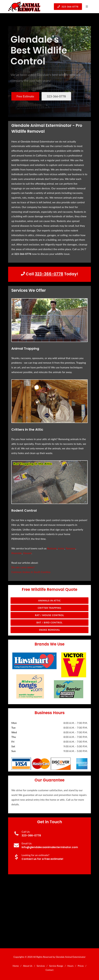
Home (16, 966)
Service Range (56, 966)
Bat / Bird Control (50, 622)
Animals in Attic (50, 601)
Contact (50, 970)
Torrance (71, 548)
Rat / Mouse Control (49, 615)
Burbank (52, 548)
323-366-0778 (68, 7)
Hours (70, 966)
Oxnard (27, 553)
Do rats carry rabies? (23, 567)
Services (41, 966)
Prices (81, 966)
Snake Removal (49, 630)
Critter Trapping (50, 608)
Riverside (17, 553)
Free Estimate (25, 96)
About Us (28, 966)
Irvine (61, 548)
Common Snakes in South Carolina (31, 572)
